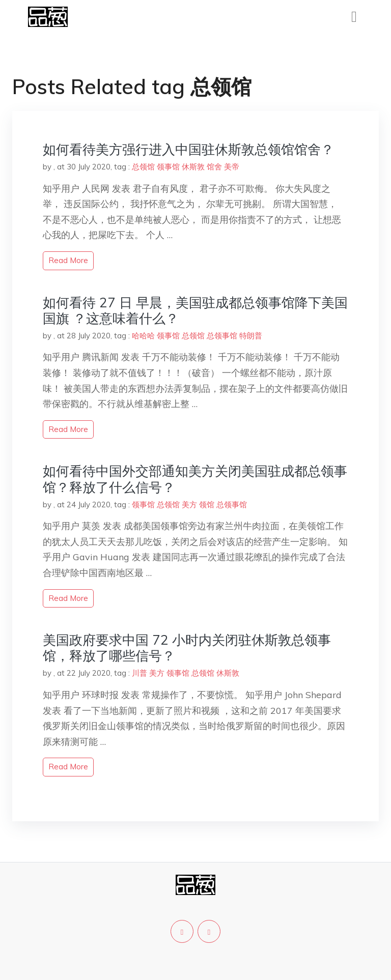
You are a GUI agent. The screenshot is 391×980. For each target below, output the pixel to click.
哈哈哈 (143, 336)
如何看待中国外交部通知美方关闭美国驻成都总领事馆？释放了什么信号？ (195, 479)
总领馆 (143, 167)
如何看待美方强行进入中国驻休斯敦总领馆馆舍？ (188, 149)
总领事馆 (222, 336)
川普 (139, 673)
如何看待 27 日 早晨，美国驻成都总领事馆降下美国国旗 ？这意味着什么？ (195, 310)
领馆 (207, 505)
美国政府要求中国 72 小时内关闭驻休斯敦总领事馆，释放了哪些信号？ (187, 648)
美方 (189, 505)
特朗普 (251, 336)
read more (68, 260)
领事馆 (168, 167)
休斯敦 (193, 167)
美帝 (232, 167)
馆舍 (214, 167)
